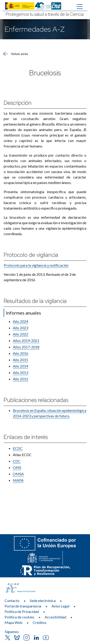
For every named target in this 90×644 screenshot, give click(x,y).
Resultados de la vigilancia (35, 301)
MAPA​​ (18, 480)
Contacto (12, 601)
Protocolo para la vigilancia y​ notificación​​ (36, 265)
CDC (17, 461)
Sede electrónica (43, 601)
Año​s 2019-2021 (26, 340)
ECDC (18, 448)
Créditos (40, 622)
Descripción (18, 103)
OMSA (18, 474)
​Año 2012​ (20, 379)
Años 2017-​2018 (26, 347)
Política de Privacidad (22, 611)
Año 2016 (20, 353)
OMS (17, 467)
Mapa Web (14, 622)
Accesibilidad (55, 617)
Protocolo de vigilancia (31, 255)
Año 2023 (20, 328)
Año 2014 (20, 366)
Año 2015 (20, 360)
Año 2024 (20, 321)
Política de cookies (19, 617)
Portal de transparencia (23, 606)
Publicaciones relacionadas (36, 400)
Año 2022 (20, 334)
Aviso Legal (60, 606)
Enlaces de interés (26, 437)
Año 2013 (20, 372)
